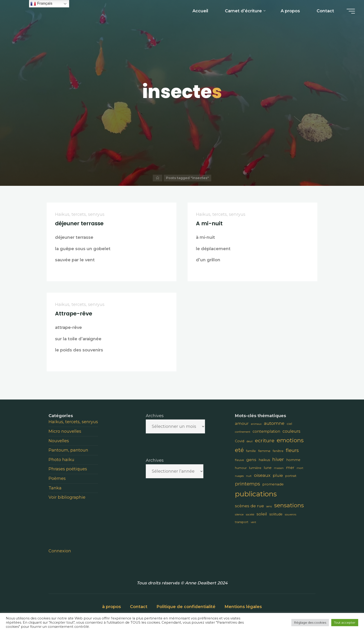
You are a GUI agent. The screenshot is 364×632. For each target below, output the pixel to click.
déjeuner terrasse (79, 223)
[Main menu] (349, 11)
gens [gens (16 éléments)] (251, 460)
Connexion (60, 551)
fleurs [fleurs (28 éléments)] (292, 450)
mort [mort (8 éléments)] (300, 468)
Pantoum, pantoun (68, 450)
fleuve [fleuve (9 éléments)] (239, 460)
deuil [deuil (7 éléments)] (250, 441)
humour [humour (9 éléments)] (241, 468)
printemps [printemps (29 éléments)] (247, 484)
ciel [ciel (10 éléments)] (289, 424)
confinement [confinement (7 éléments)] (243, 432)
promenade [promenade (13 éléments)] (273, 484)
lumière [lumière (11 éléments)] (255, 468)
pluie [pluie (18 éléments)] (278, 475)
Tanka (55, 488)
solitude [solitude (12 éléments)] (276, 514)
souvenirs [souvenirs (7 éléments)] (291, 515)
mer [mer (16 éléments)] (290, 468)
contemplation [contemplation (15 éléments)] (266, 431)
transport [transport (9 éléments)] (242, 522)
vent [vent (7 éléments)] (253, 522)
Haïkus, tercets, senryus (80, 214)
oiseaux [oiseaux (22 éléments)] (262, 475)
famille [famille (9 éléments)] (251, 451)
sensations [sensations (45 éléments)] (289, 505)
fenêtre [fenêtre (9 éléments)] (278, 451)
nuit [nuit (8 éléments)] (249, 476)
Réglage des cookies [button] (310, 622)
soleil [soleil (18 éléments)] (262, 514)
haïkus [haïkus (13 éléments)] (264, 460)
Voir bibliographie (67, 497)
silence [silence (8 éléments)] (239, 514)
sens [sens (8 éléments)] (269, 506)
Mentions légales (243, 607)
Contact (139, 607)
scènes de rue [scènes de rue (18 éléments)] (249, 506)
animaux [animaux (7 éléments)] (256, 424)
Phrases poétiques (68, 469)
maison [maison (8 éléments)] (279, 468)
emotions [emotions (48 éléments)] (290, 440)
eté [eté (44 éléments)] (239, 450)
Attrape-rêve (74, 313)
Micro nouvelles (65, 431)
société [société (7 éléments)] (250, 515)
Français (41, 4)
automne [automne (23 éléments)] (274, 423)
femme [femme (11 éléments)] (264, 451)
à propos (112, 607)
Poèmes (57, 478)
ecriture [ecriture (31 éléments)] (265, 440)
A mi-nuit (209, 223)
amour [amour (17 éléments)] (242, 423)
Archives (155, 416)
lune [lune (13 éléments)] (268, 468)
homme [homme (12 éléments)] (293, 460)
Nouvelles (59, 441)
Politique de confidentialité (186, 607)
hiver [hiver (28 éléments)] (278, 459)
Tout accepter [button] (345, 622)
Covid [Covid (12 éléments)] (240, 441)
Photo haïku (61, 460)
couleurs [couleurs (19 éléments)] (291, 431)
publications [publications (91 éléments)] (256, 494)
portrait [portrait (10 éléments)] (291, 476)
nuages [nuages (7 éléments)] (239, 476)
